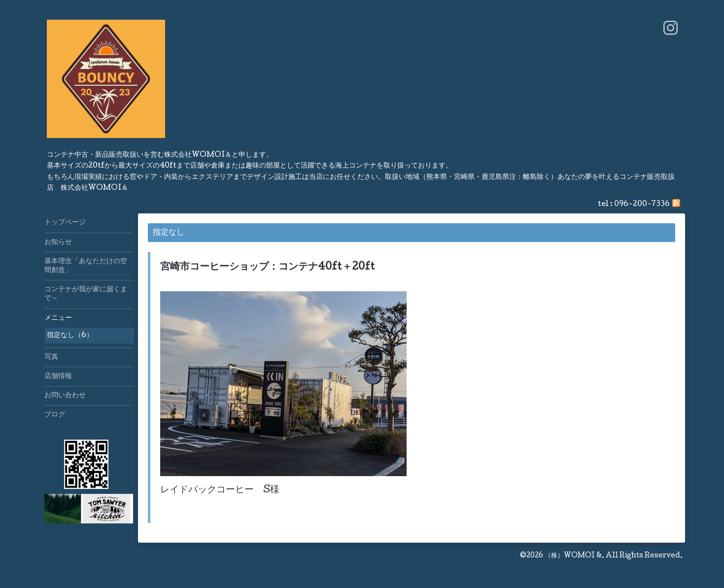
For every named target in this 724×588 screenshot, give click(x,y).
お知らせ (58, 242)
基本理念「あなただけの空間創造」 (86, 266)
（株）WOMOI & (573, 556)
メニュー (58, 318)
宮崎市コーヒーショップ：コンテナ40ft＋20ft (268, 268)
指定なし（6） (70, 336)
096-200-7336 (642, 205)
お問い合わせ (65, 396)
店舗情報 (58, 377)
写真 (51, 357)
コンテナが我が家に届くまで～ (86, 294)
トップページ (65, 223)
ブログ (55, 415)
